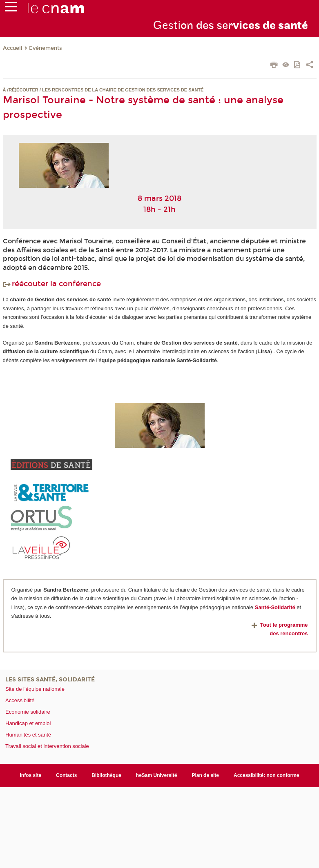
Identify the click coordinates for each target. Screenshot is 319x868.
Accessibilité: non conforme (267, 775)
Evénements (46, 48)
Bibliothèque (106, 775)
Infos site (30, 775)
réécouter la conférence (52, 284)
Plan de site (205, 775)
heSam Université (157, 775)
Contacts (66, 775)
